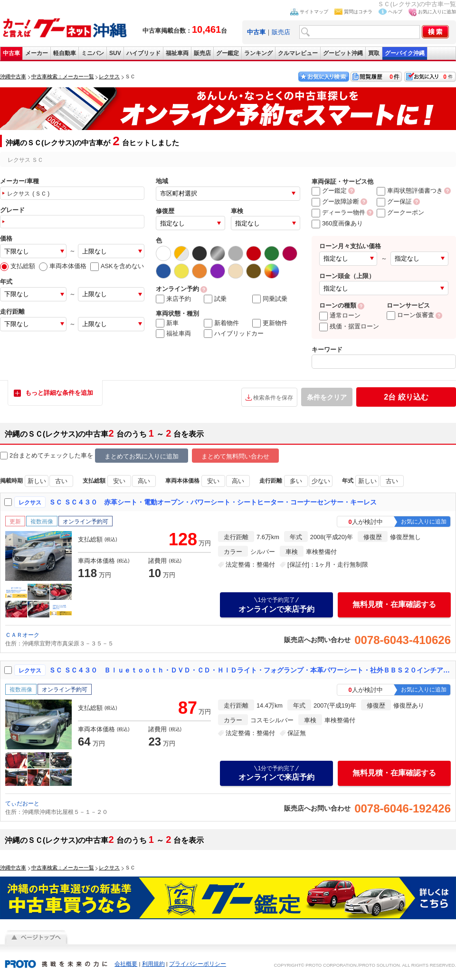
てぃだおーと (22, 803)
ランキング (258, 53)
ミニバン (93, 53)
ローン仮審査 (410, 315)
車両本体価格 (63, 266)
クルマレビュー (298, 53)
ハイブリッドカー (234, 334)
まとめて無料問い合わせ (235, 456)
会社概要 (126, 964)
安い (119, 481)
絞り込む (406, 397)
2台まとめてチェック (34, 456)
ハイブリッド (143, 53)
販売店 (281, 32)
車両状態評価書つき (410, 191)
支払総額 (18, 266)
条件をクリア (327, 397)
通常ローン (340, 315)
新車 (167, 323)
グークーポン (400, 212)
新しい (37, 481)
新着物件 (221, 323)
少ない (321, 481)
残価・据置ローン (349, 326)
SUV (115, 53)
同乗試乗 (270, 299)
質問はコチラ (358, 12)
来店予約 (173, 299)
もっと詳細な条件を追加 (59, 393)
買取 (374, 53)
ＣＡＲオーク (22, 635)
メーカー (37, 53)
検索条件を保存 (273, 398)
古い (61, 481)
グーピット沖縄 (343, 53)
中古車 (11, 53)
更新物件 (270, 323)
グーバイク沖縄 (405, 53)
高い (144, 481)
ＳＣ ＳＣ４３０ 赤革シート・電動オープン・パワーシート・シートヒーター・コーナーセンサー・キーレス (213, 502)
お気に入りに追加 (437, 12)
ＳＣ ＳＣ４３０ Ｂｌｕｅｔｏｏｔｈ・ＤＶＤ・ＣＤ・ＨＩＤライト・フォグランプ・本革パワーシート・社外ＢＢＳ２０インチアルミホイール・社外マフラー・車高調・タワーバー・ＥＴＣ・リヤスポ (250, 670)
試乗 (215, 299)
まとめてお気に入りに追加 (142, 456)
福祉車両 (177, 53)
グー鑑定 (228, 53)
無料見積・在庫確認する (394, 604)
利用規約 (153, 964)
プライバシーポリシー (198, 964)
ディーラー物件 (338, 212)
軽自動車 (65, 53)
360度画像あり (337, 223)
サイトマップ (314, 12)
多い (296, 481)
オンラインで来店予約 (276, 605)
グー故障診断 (335, 201)
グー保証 (394, 201)
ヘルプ (395, 12)
